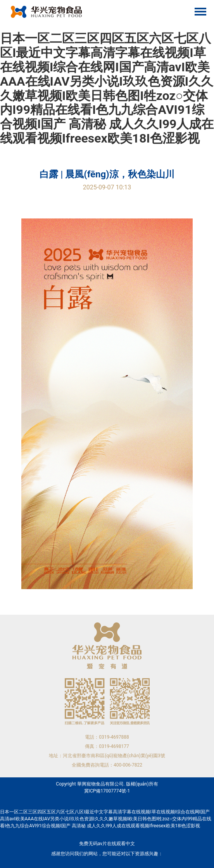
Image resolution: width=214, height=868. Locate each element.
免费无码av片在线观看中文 (107, 844)
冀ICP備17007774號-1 (107, 791)
